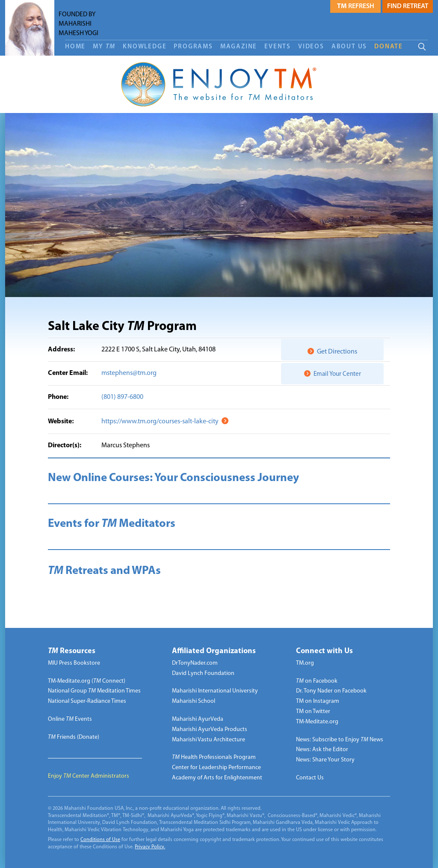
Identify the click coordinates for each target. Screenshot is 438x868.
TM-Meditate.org (317, 722)
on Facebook (317, 681)
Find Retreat (408, 6)
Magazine (239, 47)
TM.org (305, 663)
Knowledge (145, 47)
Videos (311, 47)
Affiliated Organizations (214, 651)
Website (60, 422)
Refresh (356, 6)
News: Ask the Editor (322, 750)
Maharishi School (194, 701)
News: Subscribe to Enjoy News (340, 740)
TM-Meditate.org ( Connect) (87, 681)
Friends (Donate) (74, 737)
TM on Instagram (318, 701)
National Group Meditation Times (94, 691)
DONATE (389, 47)
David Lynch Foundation (203, 673)
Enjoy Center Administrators (89, 776)
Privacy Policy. (150, 847)
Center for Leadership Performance (216, 768)
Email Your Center (337, 374)
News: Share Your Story (325, 760)
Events (278, 47)
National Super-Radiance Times (87, 701)
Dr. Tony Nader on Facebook (331, 691)
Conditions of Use (100, 840)
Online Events (70, 719)
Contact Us (310, 778)
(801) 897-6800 (122, 397)
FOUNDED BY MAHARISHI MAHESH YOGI (78, 24)
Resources (72, 651)
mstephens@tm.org (129, 373)
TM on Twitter (313, 712)
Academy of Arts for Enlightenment (217, 778)
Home (75, 47)
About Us (349, 47)
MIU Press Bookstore (74, 663)
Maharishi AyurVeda (198, 719)
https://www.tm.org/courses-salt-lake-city (160, 422)
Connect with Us (324, 651)
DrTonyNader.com (195, 663)
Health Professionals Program (214, 757)
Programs (193, 47)
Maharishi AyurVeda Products (210, 730)
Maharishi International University (215, 691)
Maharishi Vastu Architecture (209, 740)
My (104, 47)
